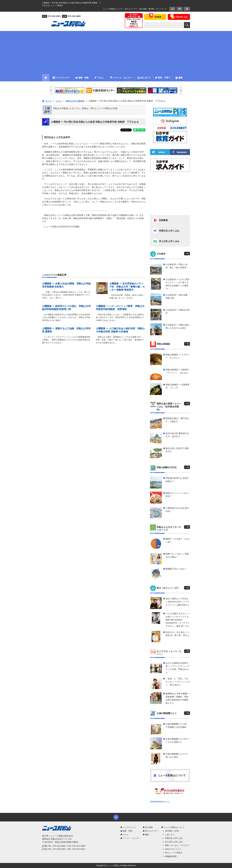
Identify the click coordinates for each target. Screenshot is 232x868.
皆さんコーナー (131, 9)
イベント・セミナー (131, 838)
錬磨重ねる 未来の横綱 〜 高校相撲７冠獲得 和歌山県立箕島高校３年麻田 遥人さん (178, 698)
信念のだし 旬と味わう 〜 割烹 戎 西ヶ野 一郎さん (178, 634)
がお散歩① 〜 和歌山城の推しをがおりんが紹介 (178, 326)
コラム (126, 835)
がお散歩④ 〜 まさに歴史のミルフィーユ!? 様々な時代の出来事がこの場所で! (178, 284)
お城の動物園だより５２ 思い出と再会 (178, 755)
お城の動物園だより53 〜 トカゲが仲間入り (177, 740)
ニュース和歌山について (113, 9)
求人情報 (149, 827)
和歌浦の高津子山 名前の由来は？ (177, 480)
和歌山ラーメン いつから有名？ (177, 495)
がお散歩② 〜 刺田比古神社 (178, 311)
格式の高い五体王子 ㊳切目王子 (177, 450)
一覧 (187, 254)
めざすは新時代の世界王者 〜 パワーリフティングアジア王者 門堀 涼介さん (178, 668)
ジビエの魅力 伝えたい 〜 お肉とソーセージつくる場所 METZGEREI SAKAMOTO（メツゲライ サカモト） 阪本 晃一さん (178, 620)
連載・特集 (127, 831)
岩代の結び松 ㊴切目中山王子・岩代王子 (177, 435)
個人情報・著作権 (147, 9)
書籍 (147, 835)
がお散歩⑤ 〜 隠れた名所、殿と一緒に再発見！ (177, 266)
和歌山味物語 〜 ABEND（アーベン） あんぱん (177, 371)
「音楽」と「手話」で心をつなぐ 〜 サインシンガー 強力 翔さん (178, 682)
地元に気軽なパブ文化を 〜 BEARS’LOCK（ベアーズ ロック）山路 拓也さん (178, 602)
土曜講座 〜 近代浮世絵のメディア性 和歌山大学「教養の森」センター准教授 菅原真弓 (127, 287)
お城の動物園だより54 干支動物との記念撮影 (177, 726)
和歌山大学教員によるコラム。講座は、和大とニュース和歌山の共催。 (86, 108)
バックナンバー (129, 827)
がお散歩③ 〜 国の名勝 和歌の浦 (178, 296)
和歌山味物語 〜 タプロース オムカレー (178, 356)
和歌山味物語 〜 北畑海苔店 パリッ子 (178, 386)
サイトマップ (161, 9)
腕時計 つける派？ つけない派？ (178, 540)
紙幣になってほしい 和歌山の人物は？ (177, 555)
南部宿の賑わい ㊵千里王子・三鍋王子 (177, 420)
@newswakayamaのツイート (160, 801)
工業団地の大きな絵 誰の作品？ (177, 510)
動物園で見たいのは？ (176, 569)
